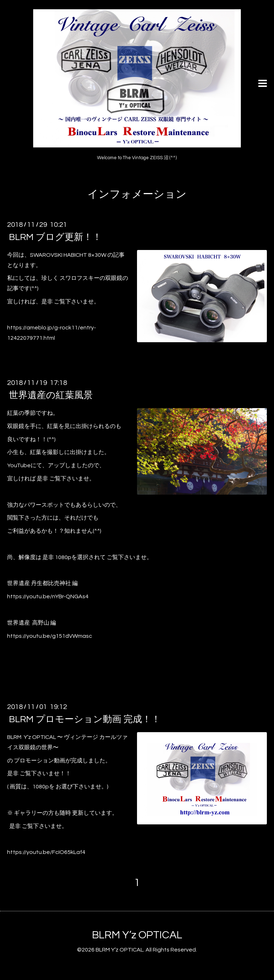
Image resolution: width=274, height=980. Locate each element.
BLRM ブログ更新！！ (55, 237)
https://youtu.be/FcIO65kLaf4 (46, 852)
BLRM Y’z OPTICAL (137, 935)
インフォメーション (137, 194)
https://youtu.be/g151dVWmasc (50, 636)
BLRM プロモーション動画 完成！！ (85, 719)
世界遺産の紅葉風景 (51, 395)
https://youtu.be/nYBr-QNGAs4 (48, 596)
